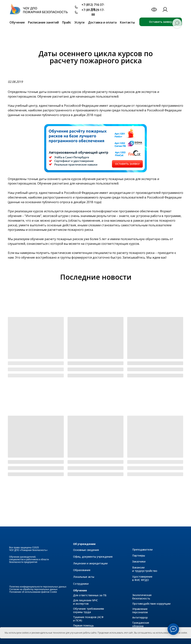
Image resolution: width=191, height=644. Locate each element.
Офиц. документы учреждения (93, 557)
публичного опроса (56, 115)
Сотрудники (81, 584)
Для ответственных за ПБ (90, 595)
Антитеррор (140, 617)
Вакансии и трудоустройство (145, 569)
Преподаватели (142, 550)
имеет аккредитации (115, 106)
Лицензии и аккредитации (90, 563)
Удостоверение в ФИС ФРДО (142, 578)
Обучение (80, 590)
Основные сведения (86, 550)
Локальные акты (84, 577)
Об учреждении (84, 544)
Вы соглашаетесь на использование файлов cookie (161, 633)
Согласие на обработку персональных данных (33, 589)
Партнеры (139, 555)
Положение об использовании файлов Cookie (33, 592)
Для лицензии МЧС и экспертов (86, 602)
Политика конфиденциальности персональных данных (38, 587)
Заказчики (139, 561)
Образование (82, 570)
